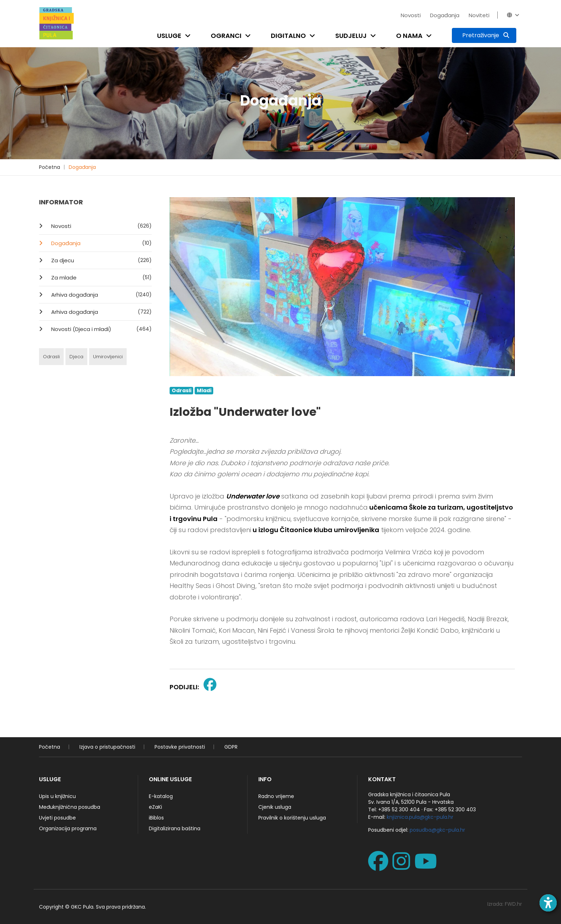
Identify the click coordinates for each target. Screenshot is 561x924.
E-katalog (161, 796)
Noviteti (479, 15)
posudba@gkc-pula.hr (437, 830)
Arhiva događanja (101, 295)
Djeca (76, 357)
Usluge (169, 36)
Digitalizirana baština (175, 828)
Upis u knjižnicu (57, 796)
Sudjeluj (351, 36)
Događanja (445, 15)
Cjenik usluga (275, 807)
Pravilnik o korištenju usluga (292, 818)
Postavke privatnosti (180, 747)
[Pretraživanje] (484, 35)
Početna (50, 167)
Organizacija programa (68, 828)
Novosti (411, 15)
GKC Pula (82, 907)
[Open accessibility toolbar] (548, 903)
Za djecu (101, 260)
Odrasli (51, 357)
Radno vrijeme (276, 796)
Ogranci (226, 36)
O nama (409, 36)
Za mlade (101, 277)
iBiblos (156, 818)
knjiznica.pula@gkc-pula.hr (420, 817)
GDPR (231, 747)
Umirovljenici (108, 357)
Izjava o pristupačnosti (107, 747)
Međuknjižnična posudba (70, 807)
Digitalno (288, 36)
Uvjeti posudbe (57, 818)
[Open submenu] (189, 36)
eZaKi (155, 807)
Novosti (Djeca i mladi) (101, 329)
